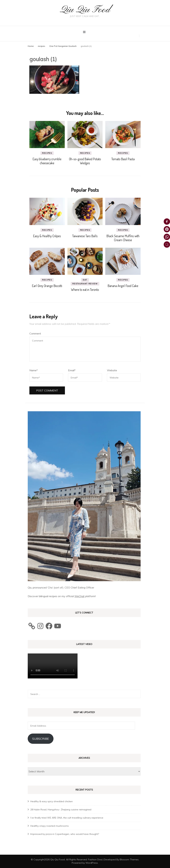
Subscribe (41, 739)
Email (72, 370)
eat (85, 280)
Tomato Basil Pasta (123, 159)
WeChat (79, 596)
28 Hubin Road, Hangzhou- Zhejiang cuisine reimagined (61, 810)
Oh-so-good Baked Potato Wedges (85, 161)
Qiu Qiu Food (85, 10)
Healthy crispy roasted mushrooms (50, 826)
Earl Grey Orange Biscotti (47, 286)
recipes (42, 46)
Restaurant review (85, 284)
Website (112, 370)
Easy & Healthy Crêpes (47, 236)
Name (34, 370)
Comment (35, 333)
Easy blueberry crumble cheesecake (47, 161)
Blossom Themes (129, 860)
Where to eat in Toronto (85, 289)
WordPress (92, 863)
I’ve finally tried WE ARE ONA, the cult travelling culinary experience (67, 818)
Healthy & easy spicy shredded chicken (52, 801)
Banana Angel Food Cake (123, 286)
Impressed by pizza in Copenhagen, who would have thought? (65, 834)
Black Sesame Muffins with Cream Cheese (123, 238)
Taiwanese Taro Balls (85, 236)
